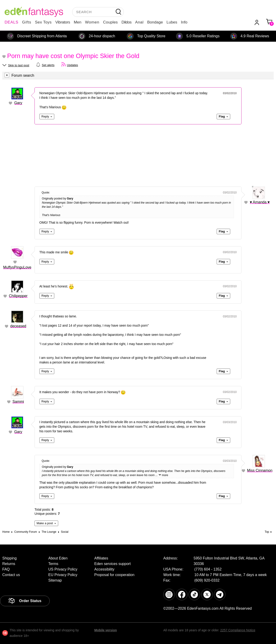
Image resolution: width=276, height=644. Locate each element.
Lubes (172, 22)
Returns (9, 564)
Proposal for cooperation (114, 575)
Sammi (18, 402)
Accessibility (104, 569)
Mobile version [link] (106, 630)
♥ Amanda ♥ (260, 202)
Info (184, 22)
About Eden (58, 558)
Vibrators (63, 22)
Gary (18, 103)
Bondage (155, 22)
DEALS (11, 22)
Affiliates (101, 558)
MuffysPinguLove (17, 267)
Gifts (27, 22)
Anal (139, 22)
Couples (110, 22)
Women (92, 22)
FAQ (6, 569)
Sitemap (55, 580)
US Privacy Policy (63, 569)
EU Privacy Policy (63, 575)
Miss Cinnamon (260, 470)
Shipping (9, 558)
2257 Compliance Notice (238, 630)
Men (78, 22)
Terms (53, 564)
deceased (18, 326)
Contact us (11, 575)
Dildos (126, 22)
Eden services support (112, 564)
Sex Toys (43, 22)
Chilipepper (18, 296)
